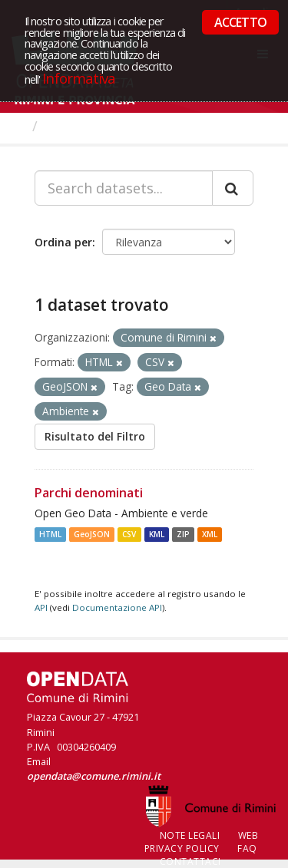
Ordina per (63, 242)
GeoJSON (92, 534)
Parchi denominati (89, 493)
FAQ (247, 848)
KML (157, 534)
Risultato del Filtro (95, 436)
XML (210, 534)
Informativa (79, 78)
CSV (129, 534)
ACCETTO (240, 22)
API (41, 607)
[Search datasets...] (124, 188)
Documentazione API (117, 607)
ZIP (183, 534)
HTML (50, 534)
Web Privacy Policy (202, 842)
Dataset (73, 126)
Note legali (190, 835)
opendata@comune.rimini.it (94, 776)
